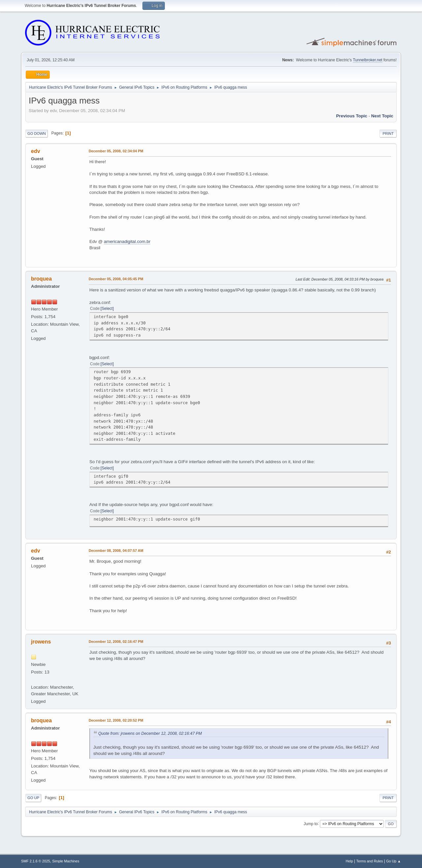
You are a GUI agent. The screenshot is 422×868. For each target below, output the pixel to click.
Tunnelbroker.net (368, 60)
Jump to (311, 823)
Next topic (382, 116)
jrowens (41, 642)
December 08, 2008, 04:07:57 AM (116, 551)
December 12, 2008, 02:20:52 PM (116, 720)
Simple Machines (66, 861)
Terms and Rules (370, 861)
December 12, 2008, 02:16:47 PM (116, 642)
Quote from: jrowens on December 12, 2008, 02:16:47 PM (150, 733)
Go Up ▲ (393, 861)
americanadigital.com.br (127, 241)
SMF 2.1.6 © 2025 (36, 861)
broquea (41, 279)
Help (349, 861)
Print (388, 134)
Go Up (33, 798)
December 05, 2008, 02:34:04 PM (116, 151)
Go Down (37, 134)
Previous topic (352, 116)
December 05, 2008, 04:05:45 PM (116, 279)
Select (107, 309)
